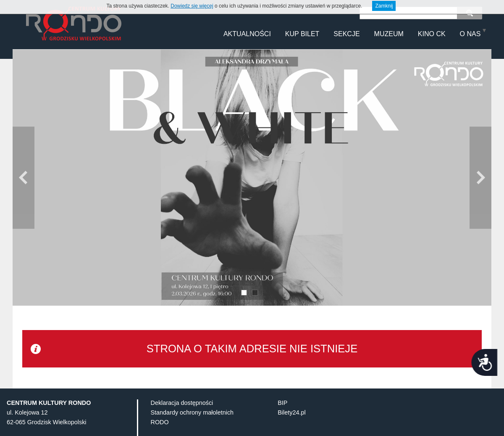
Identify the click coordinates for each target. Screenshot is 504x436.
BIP (282, 416)
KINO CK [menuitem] (432, 34)
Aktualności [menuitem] (247, 34)
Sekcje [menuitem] (346, 34)
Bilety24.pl (291, 426)
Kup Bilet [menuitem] (302, 34)
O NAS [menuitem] (470, 34)
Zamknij (384, 6)
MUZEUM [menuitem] (389, 34)
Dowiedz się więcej (192, 6)
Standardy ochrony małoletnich (192, 426)
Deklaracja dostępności (182, 416)
